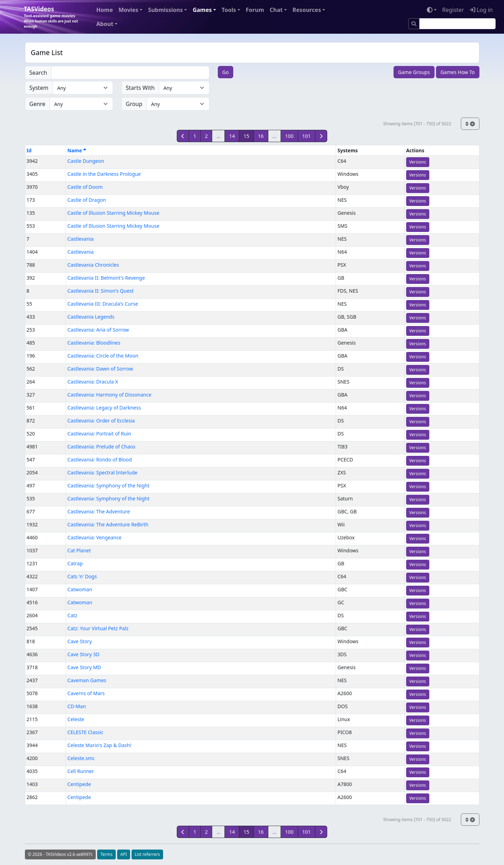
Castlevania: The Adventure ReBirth (108, 524)
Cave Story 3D (83, 654)
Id (29, 150)
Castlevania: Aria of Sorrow (98, 330)
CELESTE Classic (85, 732)
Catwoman (80, 589)
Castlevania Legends (91, 317)
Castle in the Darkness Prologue (104, 174)
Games (202, 10)
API (124, 854)
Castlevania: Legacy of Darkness (104, 408)
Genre (38, 104)
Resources (307, 10)
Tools (229, 10)
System (39, 88)
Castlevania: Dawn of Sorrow (100, 369)
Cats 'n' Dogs (82, 576)
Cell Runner (81, 771)
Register (453, 10)
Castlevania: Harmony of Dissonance (109, 395)
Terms (106, 854)
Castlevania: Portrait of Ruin (99, 434)
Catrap (75, 563)
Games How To (458, 72)
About (105, 24)
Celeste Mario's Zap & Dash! (99, 745)
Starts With (140, 88)
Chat (276, 10)
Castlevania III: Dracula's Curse (103, 304)
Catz (72, 615)
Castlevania (80, 239)
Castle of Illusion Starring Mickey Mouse (113, 213)
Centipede (79, 784)
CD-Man (77, 706)
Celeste (76, 719)
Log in (481, 10)
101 (307, 136)
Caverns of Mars (86, 693)
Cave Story (79, 641)
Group (134, 104)
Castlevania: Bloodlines (94, 343)
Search (38, 73)
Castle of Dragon (87, 200)
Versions (418, 162)
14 (232, 136)
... (218, 136)
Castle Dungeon (86, 161)
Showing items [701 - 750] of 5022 (417, 124)
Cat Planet (79, 550)
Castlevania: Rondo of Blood (100, 460)
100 (289, 136)
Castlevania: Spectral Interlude (102, 473)
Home (105, 10)
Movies (128, 10)
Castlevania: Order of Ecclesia (101, 421)
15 (246, 136)
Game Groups (414, 72)
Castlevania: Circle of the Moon (103, 356)
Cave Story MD (84, 667)
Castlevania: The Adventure (99, 511)
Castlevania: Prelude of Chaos (101, 447)
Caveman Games (87, 680)
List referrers (147, 854)
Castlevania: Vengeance (94, 537)
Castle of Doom (85, 187)
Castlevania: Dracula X (93, 382)
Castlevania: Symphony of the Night (108, 485)
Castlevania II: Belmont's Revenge (106, 278)
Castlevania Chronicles (93, 265)
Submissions (165, 10)
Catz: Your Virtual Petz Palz (98, 628)
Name (77, 150)
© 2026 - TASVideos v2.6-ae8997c (61, 854)
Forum (255, 10)
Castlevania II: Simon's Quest (100, 291)
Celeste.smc (81, 758)
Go (226, 72)
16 (261, 136)
